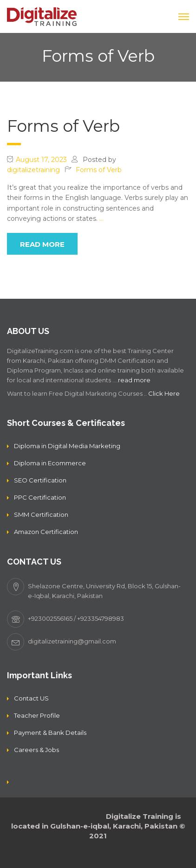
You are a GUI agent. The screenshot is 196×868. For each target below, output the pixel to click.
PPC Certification (40, 497)
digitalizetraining (33, 170)
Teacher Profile (37, 715)
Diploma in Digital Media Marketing (67, 446)
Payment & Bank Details (50, 733)
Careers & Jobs (36, 750)
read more (42, 244)
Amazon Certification (46, 532)
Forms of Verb (63, 126)
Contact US (31, 698)
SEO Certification (40, 480)
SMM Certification (41, 514)
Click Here (164, 393)
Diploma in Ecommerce (50, 463)
